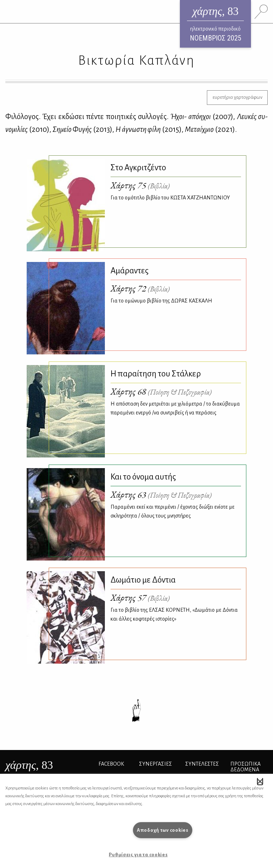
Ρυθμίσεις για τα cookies (138, 855)
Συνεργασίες (156, 764)
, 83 (29, 765)
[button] (260, 781)
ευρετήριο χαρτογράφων (237, 97)
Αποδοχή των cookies (163, 830)
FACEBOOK (111, 764)
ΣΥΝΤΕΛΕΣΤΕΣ (202, 764)
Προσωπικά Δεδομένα (245, 767)
